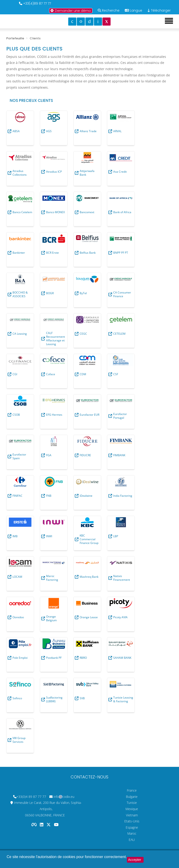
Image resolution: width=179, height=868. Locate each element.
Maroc (132, 833)
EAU (132, 840)
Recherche (111, 10)
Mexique (132, 809)
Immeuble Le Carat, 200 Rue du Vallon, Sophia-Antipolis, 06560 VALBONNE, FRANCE (48, 809)
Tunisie (132, 803)
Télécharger (159, 10)
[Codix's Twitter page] (49, 825)
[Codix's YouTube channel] (56, 825)
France (132, 790)
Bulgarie (132, 797)
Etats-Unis (132, 821)
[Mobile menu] (169, 21)
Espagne (132, 827)
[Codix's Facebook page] (35, 825)
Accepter (135, 860)
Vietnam (132, 815)
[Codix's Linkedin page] (42, 825)
